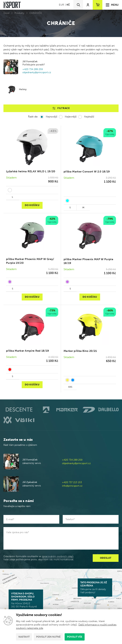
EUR (61, 5)
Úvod (6, 13)
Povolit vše (75, 637)
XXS (70, 387)
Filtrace (64, 108)
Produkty (19, 13)
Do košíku (32, 205)
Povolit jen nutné (48, 637)
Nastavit (24, 637)
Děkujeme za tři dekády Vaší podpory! (95, 587)
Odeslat (106, 558)
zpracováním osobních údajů (58, 556)
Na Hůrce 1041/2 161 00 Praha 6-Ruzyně (26, 600)
